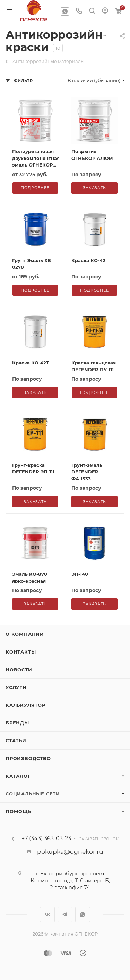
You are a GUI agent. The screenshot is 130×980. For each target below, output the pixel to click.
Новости (19, 670)
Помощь (19, 811)
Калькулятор (25, 705)
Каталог (18, 776)
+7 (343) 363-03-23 (46, 839)
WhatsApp (65, 11)
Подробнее (35, 290)
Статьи (16, 740)
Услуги (16, 687)
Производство (28, 758)
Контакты (21, 652)
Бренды (17, 723)
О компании (25, 634)
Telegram (65, 914)
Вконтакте (47, 914)
